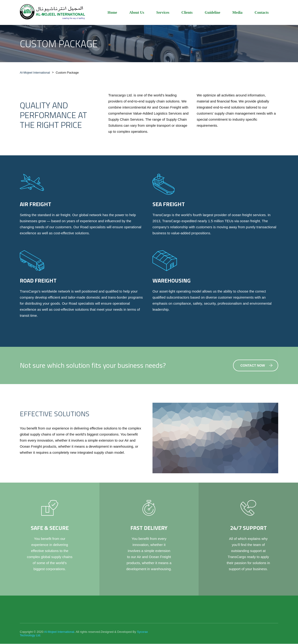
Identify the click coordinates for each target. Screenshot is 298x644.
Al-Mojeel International (59, 632)
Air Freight (36, 204)
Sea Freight (169, 204)
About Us (137, 12)
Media (237, 12)
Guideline (212, 12)
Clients (187, 12)
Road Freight (38, 281)
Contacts (262, 12)
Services (163, 12)
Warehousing (172, 281)
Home (112, 12)
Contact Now (257, 366)
